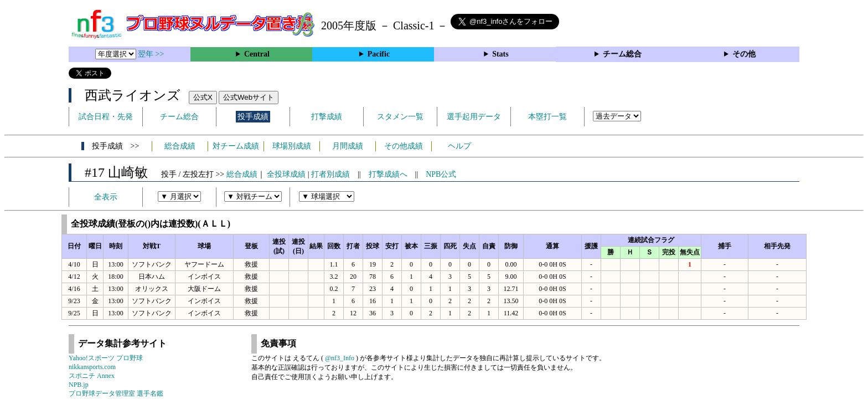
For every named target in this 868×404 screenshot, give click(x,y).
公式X (203, 97)
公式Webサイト (249, 97)
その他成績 (404, 146)
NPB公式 (441, 174)
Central (257, 54)
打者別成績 (330, 174)
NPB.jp (79, 385)
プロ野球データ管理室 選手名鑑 (116, 393)
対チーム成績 (236, 146)
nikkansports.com (92, 367)
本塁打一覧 (547, 117)
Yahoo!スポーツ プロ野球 (106, 358)
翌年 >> (151, 54)
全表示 (106, 197)
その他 (744, 54)
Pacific (379, 54)
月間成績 (348, 146)
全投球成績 (286, 174)
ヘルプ (459, 146)
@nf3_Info (340, 358)
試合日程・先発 (106, 117)
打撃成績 (327, 117)
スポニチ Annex (92, 376)
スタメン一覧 (400, 117)
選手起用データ (474, 117)
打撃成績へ (388, 174)
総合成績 (180, 146)
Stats (500, 54)
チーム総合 (622, 54)
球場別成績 (292, 146)
